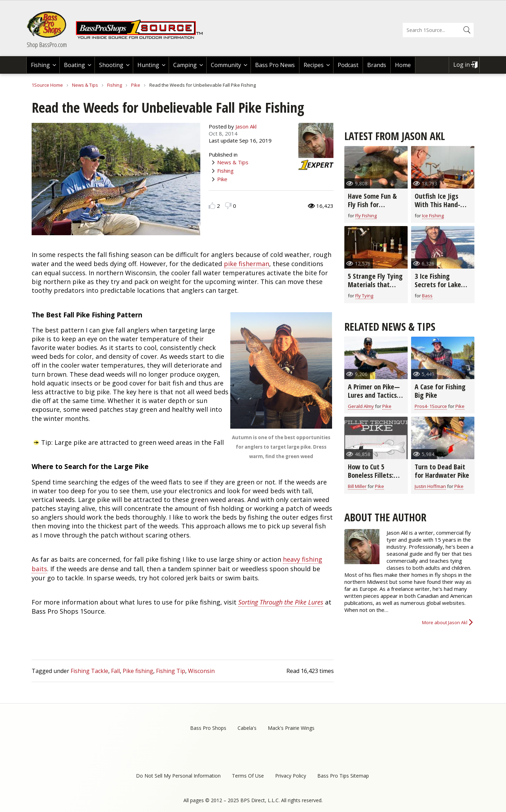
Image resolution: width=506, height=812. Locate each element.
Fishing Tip (171, 671)
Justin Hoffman (430, 486)
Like (212, 206)
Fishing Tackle (89, 671)
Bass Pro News (275, 65)
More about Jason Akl (445, 622)
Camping (185, 65)
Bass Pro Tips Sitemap (343, 776)
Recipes (314, 65)
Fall (115, 671)
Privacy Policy (291, 776)
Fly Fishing (366, 216)
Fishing (40, 65)
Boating (74, 65)
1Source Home (47, 85)
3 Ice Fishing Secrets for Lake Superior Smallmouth (438, 289)
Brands (377, 65)
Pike (136, 85)
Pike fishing (138, 671)
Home (403, 65)
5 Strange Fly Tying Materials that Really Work (375, 285)
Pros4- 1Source (431, 406)
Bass (427, 296)
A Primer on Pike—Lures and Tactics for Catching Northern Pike (374, 399)
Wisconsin (201, 671)
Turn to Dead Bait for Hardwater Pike (442, 471)
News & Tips (85, 85)
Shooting (111, 65)
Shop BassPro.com (47, 45)
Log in (462, 65)
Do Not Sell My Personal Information (178, 776)
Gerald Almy (361, 406)
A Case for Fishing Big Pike (440, 391)
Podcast (348, 65)
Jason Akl (246, 126)
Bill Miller (357, 486)
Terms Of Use (248, 776)
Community (226, 65)
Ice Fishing (433, 216)
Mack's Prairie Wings (291, 728)
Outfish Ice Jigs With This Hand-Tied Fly (437, 204)
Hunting (148, 65)
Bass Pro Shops (208, 728)
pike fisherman (246, 264)
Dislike (228, 206)
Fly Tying (364, 296)
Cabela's (247, 728)
